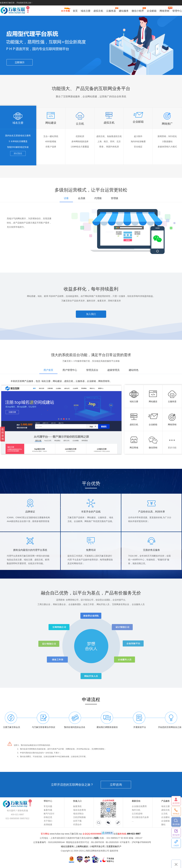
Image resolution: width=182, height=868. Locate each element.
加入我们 (91, 314)
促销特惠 (65, 11)
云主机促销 (137, 814)
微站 (163, 824)
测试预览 (18, 153)
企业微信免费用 (139, 806)
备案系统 (77, 806)
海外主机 (136, 810)
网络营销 (164, 10)
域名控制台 (78, 814)
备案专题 (48, 810)
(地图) (96, 838)
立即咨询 (116, 785)
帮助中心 (48, 801)
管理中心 (177, 11)
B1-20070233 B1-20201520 (105, 842)
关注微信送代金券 (140, 817)
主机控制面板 (79, 817)
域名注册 (86, 11)
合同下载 (77, 821)
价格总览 (48, 817)
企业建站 (165, 817)
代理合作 (77, 824)
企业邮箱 (152, 11)
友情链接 (48, 824)
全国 (116, 834)
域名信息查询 (79, 810)
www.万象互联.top (73, 834)
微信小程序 (138, 10)
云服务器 (111, 10)
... (133, 821)
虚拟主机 (98, 11)
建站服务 (124, 11)
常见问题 (48, 806)
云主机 (164, 814)
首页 (75, 11)
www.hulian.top (57, 834)
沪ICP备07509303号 (142, 842)
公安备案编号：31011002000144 (49, 842)
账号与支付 (49, 814)
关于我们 (48, 821)
